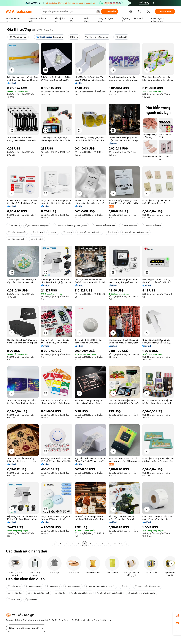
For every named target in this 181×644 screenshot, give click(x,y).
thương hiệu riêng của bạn (148, 586)
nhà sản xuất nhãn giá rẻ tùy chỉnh (71, 226)
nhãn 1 (125, 586)
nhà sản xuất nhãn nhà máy (135, 232)
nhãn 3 (53, 232)
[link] (177, 615)
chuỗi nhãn (53, 586)
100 (121, 544)
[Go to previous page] (54, 544)
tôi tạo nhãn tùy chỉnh (39, 593)
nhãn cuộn (31, 600)
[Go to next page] (127, 544)
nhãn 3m (60, 593)
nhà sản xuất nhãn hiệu (104, 226)
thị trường (14, 226)
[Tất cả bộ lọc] (18, 37)
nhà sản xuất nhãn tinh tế (110, 593)
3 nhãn (67, 232)
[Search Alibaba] (68, 11)
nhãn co (112, 232)
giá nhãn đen (15, 593)
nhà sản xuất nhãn (152, 226)
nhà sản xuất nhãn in (81, 593)
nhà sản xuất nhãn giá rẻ (37, 226)
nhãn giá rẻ (37, 239)
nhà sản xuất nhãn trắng (89, 232)
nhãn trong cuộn (17, 239)
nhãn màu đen (34, 586)
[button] (98, 11)
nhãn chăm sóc (129, 226)
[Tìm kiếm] (110, 11)
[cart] (140, 12)
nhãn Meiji (14, 600)
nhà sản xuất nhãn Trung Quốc (101, 586)
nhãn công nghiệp (17, 232)
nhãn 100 (37, 232)
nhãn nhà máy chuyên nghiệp (141, 593)
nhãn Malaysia (73, 586)
